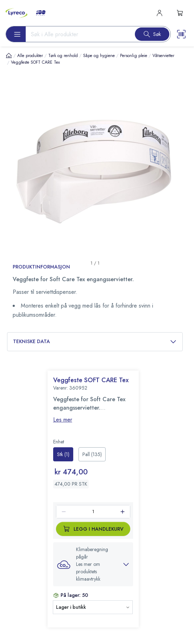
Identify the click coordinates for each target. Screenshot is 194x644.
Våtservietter (163, 56)
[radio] (63, 454)
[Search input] (77, 34)
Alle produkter (30, 56)
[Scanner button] (181, 34)
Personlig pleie (134, 56)
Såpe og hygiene (99, 56)
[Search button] (152, 34)
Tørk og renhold (63, 56)
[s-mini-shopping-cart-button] (180, 13)
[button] (93, 564)
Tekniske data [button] (95, 342)
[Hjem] (9, 55)
